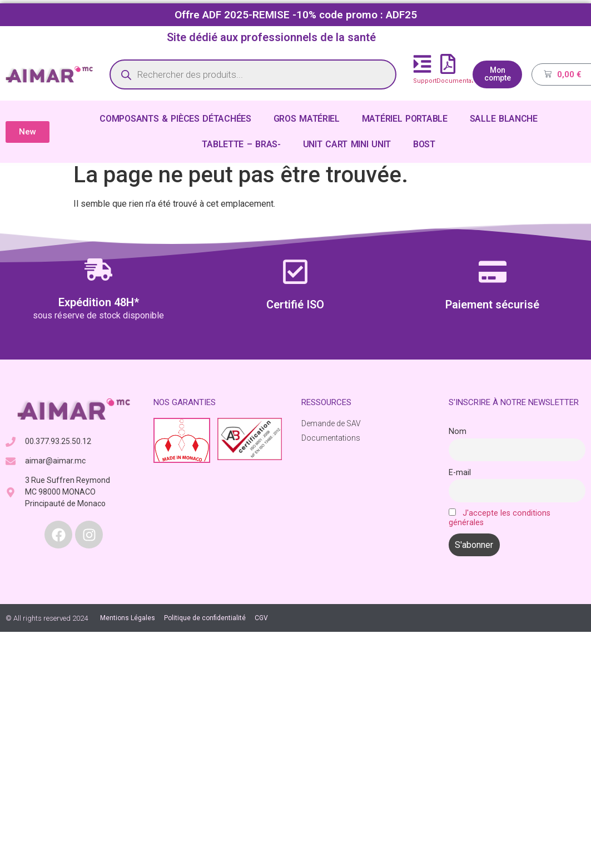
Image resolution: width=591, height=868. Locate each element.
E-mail (460, 473)
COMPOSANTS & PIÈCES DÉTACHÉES (175, 119)
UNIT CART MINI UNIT (347, 144)
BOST (424, 144)
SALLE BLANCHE (504, 119)
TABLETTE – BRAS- (241, 144)
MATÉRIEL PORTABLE (405, 119)
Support (425, 81)
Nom (458, 431)
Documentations (461, 81)
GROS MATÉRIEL (307, 119)
